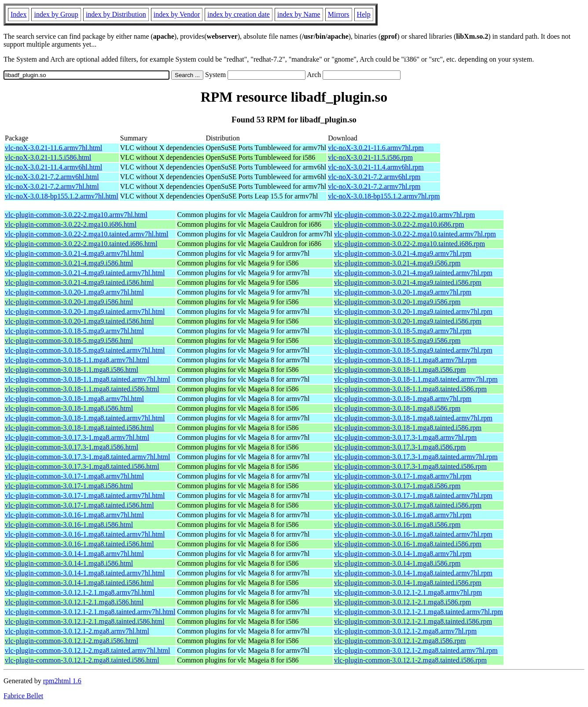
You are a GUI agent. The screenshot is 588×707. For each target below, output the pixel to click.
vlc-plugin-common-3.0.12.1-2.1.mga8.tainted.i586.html (85, 621)
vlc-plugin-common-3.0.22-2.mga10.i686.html (71, 224)
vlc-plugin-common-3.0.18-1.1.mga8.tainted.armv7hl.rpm (416, 379)
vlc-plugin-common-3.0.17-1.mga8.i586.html (69, 486)
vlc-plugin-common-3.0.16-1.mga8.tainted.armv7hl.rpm (413, 534)
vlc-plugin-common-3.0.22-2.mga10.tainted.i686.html (81, 244)
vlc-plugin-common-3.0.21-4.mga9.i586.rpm (397, 263)
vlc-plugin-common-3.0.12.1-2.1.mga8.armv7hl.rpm (408, 592)
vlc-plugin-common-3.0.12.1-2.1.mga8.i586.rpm (403, 602)
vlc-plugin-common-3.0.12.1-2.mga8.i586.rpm (400, 641)
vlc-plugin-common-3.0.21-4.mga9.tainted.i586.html (79, 282)
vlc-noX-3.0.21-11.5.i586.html (48, 157)
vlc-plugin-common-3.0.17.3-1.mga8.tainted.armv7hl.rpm (416, 457)
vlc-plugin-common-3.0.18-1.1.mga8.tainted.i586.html (82, 389)
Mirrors (339, 14)
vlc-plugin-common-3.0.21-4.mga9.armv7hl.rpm (403, 253)
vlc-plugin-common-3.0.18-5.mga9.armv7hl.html (74, 331)
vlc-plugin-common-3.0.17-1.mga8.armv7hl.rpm (403, 476)
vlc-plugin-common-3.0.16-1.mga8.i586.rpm (397, 525)
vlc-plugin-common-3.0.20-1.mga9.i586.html (69, 302)
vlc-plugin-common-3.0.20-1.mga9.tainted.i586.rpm (408, 321)
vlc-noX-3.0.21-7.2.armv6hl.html (52, 177)
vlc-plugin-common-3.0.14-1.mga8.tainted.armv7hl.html (85, 573)
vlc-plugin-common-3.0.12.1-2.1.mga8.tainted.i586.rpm (413, 621)
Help (364, 14)
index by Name (299, 14)
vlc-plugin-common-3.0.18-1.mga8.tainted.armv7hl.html (85, 418)
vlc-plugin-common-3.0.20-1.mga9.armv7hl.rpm (403, 292)
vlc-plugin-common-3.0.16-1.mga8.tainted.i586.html (79, 544)
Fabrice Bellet (23, 696)
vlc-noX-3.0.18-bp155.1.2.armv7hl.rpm (384, 196)
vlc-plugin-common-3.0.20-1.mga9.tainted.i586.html (79, 321)
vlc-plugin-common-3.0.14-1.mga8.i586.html (69, 563)
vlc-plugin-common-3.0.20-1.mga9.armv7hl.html (74, 292)
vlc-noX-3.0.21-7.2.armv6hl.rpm (374, 177)
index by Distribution (116, 14)
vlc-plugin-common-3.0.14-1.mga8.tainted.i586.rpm (408, 583)
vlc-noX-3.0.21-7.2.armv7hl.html (52, 186)
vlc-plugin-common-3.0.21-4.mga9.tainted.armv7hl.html (85, 273)
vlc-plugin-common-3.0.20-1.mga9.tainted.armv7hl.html (85, 311)
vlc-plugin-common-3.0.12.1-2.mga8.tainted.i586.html (82, 660)
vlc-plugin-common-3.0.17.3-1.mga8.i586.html (72, 447)
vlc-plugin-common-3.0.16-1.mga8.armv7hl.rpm (403, 515)
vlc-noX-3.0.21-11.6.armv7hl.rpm (376, 148)
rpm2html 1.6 (62, 681)
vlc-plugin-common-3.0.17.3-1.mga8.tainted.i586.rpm (410, 466)
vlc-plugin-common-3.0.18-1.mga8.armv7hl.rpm (403, 399)
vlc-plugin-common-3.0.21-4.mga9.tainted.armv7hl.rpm (413, 273)
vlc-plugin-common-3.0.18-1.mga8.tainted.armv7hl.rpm (413, 418)
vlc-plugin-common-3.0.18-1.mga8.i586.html (69, 408)
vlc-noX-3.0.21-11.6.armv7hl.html (53, 148)
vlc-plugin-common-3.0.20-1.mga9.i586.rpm (397, 302)
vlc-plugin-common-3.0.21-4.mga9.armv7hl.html (74, 253)
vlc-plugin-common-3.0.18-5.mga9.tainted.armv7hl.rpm (413, 350)
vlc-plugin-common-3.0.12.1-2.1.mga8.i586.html (74, 602)
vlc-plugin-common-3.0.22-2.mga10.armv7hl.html (76, 215)
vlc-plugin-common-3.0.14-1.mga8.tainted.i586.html (79, 583)
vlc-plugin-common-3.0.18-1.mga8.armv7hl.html (74, 399)
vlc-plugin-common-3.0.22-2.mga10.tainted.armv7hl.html (86, 234)
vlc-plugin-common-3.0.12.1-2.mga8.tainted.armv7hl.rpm (416, 650)
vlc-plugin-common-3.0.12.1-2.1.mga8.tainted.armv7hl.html (90, 612)
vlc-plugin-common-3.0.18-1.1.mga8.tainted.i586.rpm (410, 389)
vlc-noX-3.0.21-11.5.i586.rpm (370, 157)
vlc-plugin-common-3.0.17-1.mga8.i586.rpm (397, 486)
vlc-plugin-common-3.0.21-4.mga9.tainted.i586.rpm (408, 282)
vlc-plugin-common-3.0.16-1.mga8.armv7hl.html (74, 515)
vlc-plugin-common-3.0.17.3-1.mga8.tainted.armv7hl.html (87, 457)
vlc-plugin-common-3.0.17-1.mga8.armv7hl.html (74, 476)
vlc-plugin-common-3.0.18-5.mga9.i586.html (69, 341)
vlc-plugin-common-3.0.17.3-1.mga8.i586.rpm (400, 447)
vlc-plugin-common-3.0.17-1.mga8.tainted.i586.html (79, 505)
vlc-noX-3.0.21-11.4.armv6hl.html (53, 167)
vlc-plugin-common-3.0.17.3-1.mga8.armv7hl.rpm (405, 437)
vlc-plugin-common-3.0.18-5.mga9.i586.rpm (397, 341)
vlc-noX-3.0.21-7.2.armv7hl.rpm (374, 186)
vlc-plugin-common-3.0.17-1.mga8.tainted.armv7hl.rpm (413, 495)
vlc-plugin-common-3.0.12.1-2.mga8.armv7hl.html (77, 631)
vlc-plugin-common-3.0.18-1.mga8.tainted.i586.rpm (408, 428)
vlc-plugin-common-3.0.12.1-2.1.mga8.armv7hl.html (80, 592)
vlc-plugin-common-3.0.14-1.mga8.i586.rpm (397, 563)
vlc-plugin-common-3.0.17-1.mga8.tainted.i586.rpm (408, 505)
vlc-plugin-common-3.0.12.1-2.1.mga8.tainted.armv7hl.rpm (419, 612)
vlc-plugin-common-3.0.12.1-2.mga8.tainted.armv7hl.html (87, 650)
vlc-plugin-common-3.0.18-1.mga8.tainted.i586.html (79, 428)
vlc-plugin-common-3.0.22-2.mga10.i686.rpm (399, 224)
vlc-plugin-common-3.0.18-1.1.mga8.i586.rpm (400, 370)
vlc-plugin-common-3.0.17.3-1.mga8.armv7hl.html (77, 437)
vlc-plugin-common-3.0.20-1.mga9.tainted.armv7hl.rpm (413, 311)
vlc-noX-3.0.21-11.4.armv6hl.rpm (376, 167)
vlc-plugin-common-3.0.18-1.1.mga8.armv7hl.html (77, 360)
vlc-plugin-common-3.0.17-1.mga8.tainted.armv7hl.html (85, 495)
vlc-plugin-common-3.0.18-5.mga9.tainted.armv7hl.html (85, 350)
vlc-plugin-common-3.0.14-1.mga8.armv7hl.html (74, 554)
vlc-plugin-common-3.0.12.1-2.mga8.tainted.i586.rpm (410, 660)
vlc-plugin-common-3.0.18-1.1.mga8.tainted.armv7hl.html (87, 379)
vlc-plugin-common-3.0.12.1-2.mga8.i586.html (72, 641)
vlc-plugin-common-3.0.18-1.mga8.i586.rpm (397, 408)
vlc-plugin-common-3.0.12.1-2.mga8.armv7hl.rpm (405, 631)
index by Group (56, 14)
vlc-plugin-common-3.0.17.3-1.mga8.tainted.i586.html (82, 466)
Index (18, 14)
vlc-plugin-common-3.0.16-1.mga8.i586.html (69, 525)
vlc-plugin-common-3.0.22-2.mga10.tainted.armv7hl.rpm (415, 234)
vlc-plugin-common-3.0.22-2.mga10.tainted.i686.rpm (410, 244)
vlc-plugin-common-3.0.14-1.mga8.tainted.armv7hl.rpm (413, 573)
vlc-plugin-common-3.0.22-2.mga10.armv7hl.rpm (404, 215)
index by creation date (239, 14)
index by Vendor (177, 14)
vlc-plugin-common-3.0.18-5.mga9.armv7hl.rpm (403, 331)
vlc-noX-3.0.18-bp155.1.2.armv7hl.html (62, 196)
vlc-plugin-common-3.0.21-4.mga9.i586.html (69, 263)
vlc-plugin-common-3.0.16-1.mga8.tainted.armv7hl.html (85, 534)
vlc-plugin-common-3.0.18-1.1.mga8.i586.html (72, 370)
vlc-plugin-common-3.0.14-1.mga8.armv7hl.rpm (403, 554)
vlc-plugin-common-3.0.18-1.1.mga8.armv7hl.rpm (405, 360)
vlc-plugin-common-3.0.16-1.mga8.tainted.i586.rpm (408, 544)
